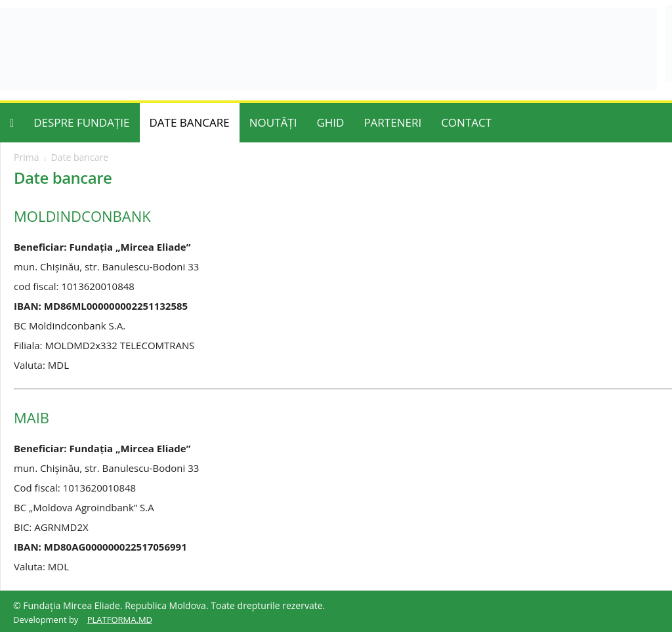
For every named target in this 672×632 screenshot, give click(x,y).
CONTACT (466, 122)
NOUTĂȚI (273, 122)
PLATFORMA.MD (120, 620)
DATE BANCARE (190, 122)
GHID (330, 122)
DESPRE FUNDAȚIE (81, 122)
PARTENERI (392, 122)
